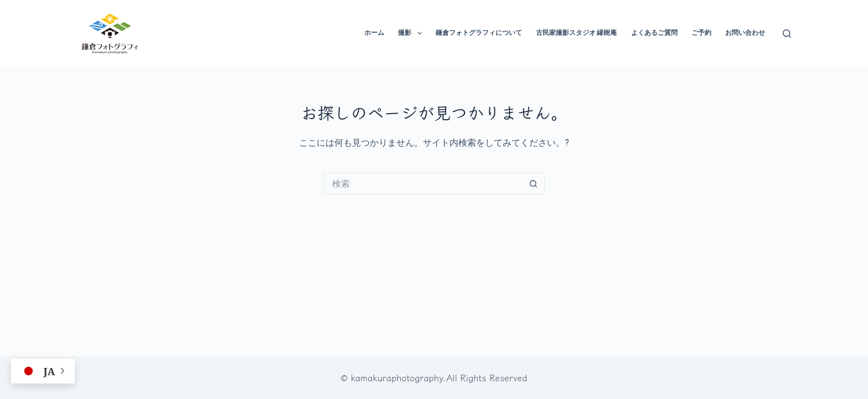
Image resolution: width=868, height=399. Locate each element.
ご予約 (701, 33)
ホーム (374, 33)
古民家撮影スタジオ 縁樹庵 (577, 33)
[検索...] (423, 183)
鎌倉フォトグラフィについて (479, 33)
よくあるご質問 (654, 33)
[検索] (787, 34)
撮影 (412, 33)
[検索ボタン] (534, 183)
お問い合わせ (745, 33)
